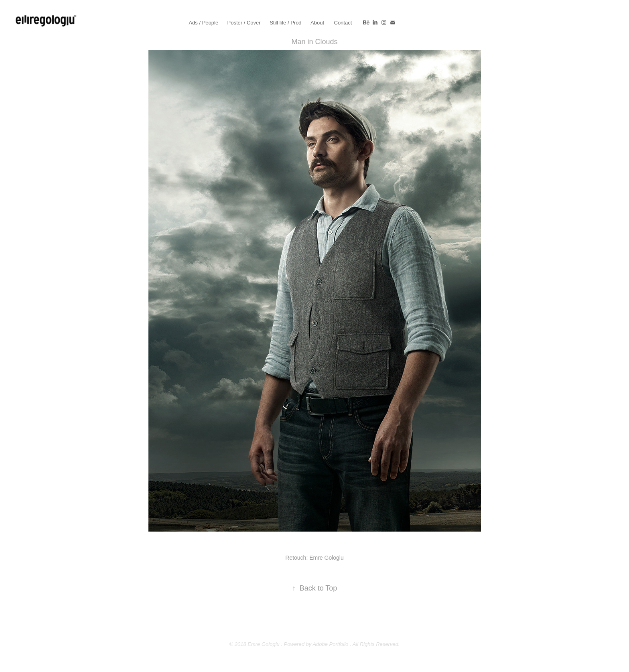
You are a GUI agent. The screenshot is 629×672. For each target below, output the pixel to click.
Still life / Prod (285, 23)
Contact (343, 23)
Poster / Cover (244, 23)
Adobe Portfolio (330, 644)
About (317, 23)
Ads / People (203, 23)
